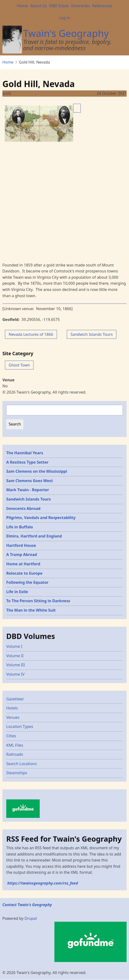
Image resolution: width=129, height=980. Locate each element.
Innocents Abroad (23, 508)
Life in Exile (17, 592)
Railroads (15, 754)
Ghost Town (19, 365)
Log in (64, 18)
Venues (13, 717)
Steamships (17, 773)
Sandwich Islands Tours (92, 334)
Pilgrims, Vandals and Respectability (41, 518)
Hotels (12, 708)
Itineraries (81, 6)
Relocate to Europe (24, 573)
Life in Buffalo (20, 527)
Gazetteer (15, 699)
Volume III (16, 665)
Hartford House (21, 545)
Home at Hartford (23, 564)
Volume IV (15, 674)
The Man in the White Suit (31, 610)
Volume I (14, 646)
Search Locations (22, 764)
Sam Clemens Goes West (30, 481)
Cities (11, 736)
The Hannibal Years (25, 453)
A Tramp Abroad (22, 555)
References (102, 6)
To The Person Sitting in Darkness (38, 601)
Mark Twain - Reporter (28, 490)
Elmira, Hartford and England (34, 536)
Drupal (31, 918)
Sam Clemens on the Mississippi (37, 471)
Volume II (15, 656)
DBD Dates (59, 6)
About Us (39, 6)
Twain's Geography (66, 33)
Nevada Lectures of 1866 (31, 334)
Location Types (20, 726)
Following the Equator (27, 582)
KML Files (15, 745)
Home (22, 6)
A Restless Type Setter (27, 462)
